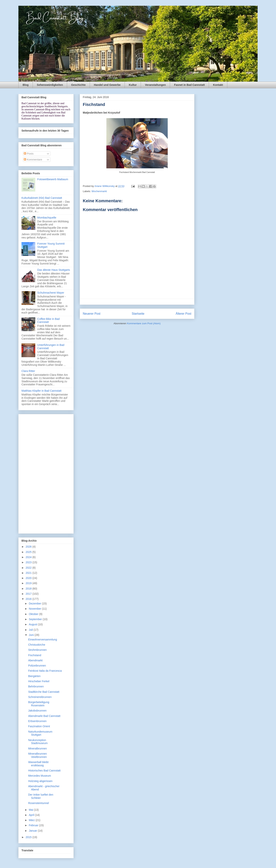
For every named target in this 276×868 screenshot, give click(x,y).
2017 (29, 594)
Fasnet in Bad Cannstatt (189, 85)
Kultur (133, 85)
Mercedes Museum (40, 776)
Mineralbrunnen (37, 748)
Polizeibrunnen (37, 666)
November (35, 609)
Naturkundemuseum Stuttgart (40, 733)
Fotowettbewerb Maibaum (53, 179)
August (33, 624)
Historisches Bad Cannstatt (44, 771)
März (32, 820)
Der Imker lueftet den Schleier (41, 796)
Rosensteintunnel (39, 803)
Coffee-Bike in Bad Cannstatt (48, 321)
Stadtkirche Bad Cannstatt (44, 692)
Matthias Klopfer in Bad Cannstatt (41, 391)
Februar (34, 825)
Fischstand (35, 655)
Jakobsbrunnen (37, 711)
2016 (29, 599)
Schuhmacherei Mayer (51, 293)
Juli (31, 630)
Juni (32, 635)
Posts (29, 154)
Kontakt (218, 85)
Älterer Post (184, 314)
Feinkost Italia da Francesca (45, 671)
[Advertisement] (46, 473)
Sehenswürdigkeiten (50, 85)
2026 (29, 547)
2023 (29, 562)
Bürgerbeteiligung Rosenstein (39, 704)
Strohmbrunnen (37, 650)
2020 (29, 578)
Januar (33, 831)
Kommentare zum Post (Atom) (144, 323)
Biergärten (34, 676)
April (32, 815)
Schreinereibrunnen (40, 697)
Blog (26, 85)
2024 (29, 557)
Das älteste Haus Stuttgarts (54, 270)
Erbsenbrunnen (37, 721)
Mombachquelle (47, 218)
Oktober (34, 614)
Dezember (35, 604)
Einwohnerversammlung (43, 640)
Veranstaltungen (155, 85)
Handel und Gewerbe (107, 85)
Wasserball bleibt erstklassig (38, 764)
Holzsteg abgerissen (40, 781)
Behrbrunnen (36, 686)
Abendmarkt (35, 660)
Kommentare (33, 160)
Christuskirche (37, 645)
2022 (29, 568)
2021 (29, 573)
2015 (29, 837)
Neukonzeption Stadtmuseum (38, 742)
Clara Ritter (28, 371)
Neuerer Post (92, 314)
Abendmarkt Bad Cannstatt (44, 716)
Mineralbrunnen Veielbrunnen (37, 755)
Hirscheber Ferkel (39, 681)
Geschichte (78, 85)
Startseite (138, 314)
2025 (29, 552)
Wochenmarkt (99, 191)
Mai (31, 810)
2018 (29, 589)
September (36, 619)
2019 (29, 583)
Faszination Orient (39, 726)
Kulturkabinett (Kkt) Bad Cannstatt (42, 198)
